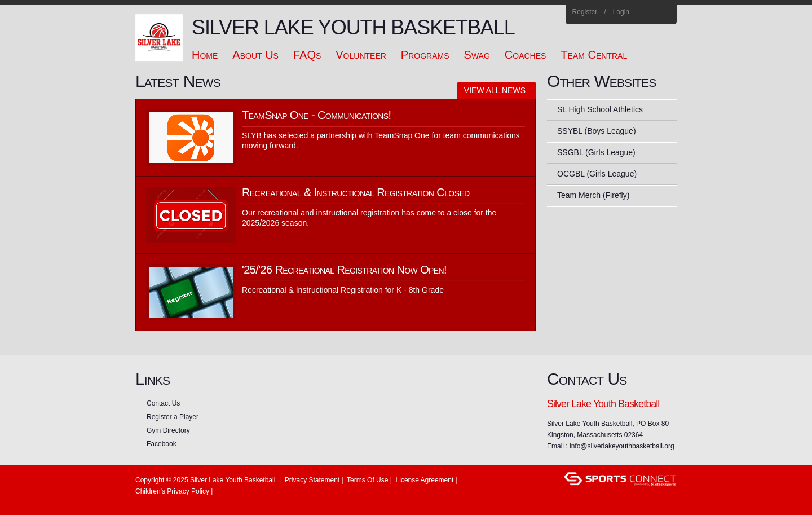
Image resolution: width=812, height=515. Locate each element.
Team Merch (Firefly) (593, 195)
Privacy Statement (312, 480)
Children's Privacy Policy (172, 491)
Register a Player (173, 417)
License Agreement (425, 480)
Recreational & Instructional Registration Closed (356, 192)
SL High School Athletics (600, 109)
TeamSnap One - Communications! (317, 115)
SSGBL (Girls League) (596, 152)
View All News (495, 90)
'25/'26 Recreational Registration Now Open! (344, 270)
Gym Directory (168, 430)
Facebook (649, 12)
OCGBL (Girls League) (597, 174)
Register (585, 12)
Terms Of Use (367, 480)
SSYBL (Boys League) (597, 131)
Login (621, 12)
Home (664, 12)
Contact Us (163, 403)
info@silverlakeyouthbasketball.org (622, 446)
